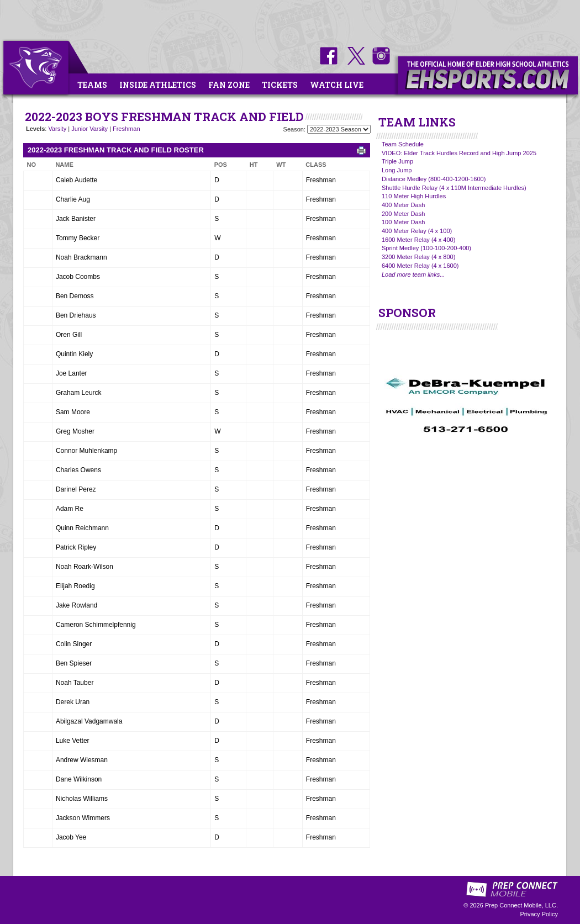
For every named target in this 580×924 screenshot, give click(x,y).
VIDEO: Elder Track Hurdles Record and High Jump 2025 (459, 153)
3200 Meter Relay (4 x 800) (418, 257)
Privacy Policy (539, 914)
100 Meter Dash (403, 222)
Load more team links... (413, 274)
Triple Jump (397, 161)
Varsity (57, 129)
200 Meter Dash (403, 214)
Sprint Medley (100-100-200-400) (426, 248)
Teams (92, 85)
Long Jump (397, 170)
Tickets (280, 85)
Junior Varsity (89, 129)
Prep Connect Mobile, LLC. (521, 905)
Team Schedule (403, 144)
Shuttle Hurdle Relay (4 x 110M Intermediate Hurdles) (454, 188)
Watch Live (337, 85)
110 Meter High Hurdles (414, 196)
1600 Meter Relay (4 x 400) (418, 240)
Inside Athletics (158, 85)
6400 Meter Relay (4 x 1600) (420, 266)
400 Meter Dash (403, 205)
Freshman (126, 129)
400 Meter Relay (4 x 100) (417, 231)
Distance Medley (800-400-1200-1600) (434, 179)
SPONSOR (407, 313)
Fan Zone (229, 85)
